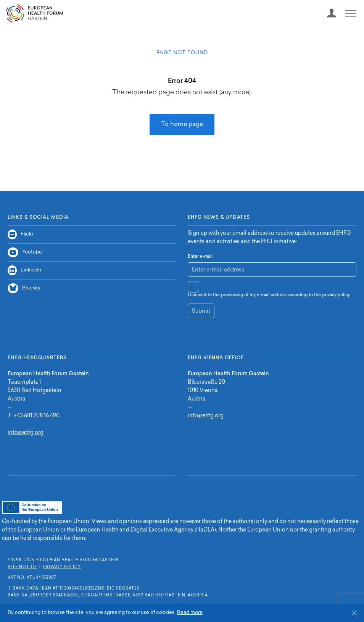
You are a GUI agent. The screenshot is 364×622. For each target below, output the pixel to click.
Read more (190, 613)
